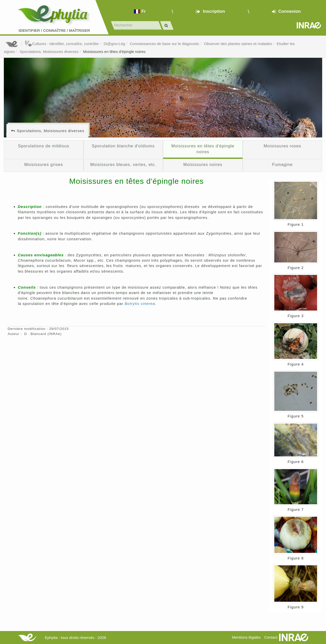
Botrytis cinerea (140, 304)
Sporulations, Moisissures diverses (49, 52)
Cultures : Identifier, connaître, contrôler (62, 44)
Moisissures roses (282, 146)
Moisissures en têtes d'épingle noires (114, 52)
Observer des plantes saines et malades (238, 44)
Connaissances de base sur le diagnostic (164, 44)
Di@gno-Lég (114, 44)
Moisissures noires (203, 164)
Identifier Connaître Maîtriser (54, 30)
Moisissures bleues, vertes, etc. (123, 164)
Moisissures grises (44, 164)
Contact (271, 637)
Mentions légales (246, 637)
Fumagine (282, 164)
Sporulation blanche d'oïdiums (123, 146)
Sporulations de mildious (44, 146)
